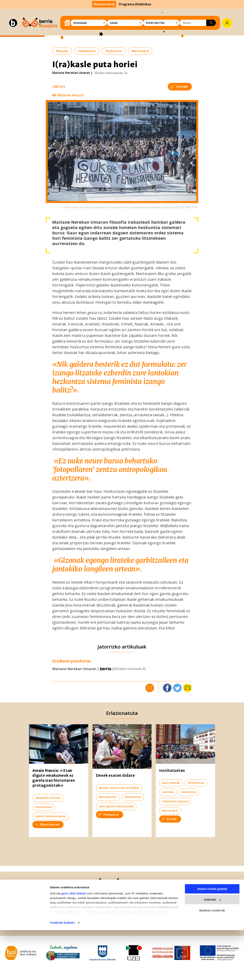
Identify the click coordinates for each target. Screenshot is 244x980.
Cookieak (148, 924)
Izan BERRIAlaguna (185, 901)
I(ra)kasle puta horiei (71, 661)
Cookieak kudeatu (62, 972)
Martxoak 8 (140, 51)
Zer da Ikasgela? (119, 900)
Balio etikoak (171, 783)
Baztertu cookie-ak (212, 960)
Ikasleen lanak (104, 4)
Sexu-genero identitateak (116, 806)
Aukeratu (212, 949)
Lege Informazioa (87, 924)
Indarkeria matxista (176, 801)
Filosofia (62, 51)
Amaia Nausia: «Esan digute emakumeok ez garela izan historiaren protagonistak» (54, 778)
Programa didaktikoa (135, 4)
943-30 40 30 (44, 905)
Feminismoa (87, 51)
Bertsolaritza (108, 797)
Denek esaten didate (115, 775)
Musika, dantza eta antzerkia (119, 788)
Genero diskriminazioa (51, 816)
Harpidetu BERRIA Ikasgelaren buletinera (194, 913)
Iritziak (179, 86)
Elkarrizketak (47, 824)
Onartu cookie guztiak (212, 939)
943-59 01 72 (35, 911)
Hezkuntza (114, 51)
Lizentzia (164, 924)
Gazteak (168, 792)
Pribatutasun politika (121, 924)
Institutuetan (172, 770)
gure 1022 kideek (74, 943)
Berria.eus (24, 900)
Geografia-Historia (48, 798)
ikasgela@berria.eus (122, 911)
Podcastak (109, 815)
